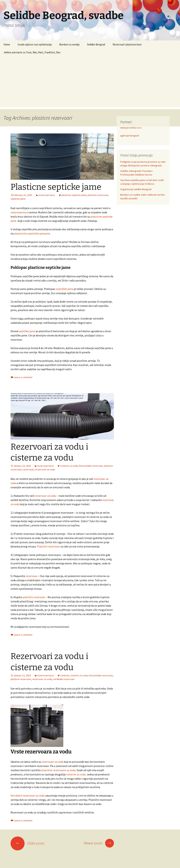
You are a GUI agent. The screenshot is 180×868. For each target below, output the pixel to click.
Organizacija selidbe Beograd (136, 189)
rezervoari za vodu (45, 469)
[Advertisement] (90, 83)
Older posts (28, 843)
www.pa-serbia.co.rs (131, 128)
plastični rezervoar (34, 597)
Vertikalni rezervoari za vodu (28, 795)
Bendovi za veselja (69, 44)
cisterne (65, 675)
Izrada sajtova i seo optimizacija (35, 44)
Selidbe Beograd (96, 44)
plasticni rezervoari (98, 195)
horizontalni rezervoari (91, 466)
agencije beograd (130, 136)
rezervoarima (19, 212)
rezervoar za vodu (46, 496)
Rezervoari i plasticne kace (127, 44)
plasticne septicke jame (74, 195)
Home (7, 44)
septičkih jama (65, 289)
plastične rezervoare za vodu (58, 770)
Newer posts (99, 843)
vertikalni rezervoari (64, 679)
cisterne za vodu (69, 466)
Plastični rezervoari (49, 546)
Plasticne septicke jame (56, 187)
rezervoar (31, 576)
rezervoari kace (47, 195)
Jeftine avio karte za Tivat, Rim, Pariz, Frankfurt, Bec (32, 52)
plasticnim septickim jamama (32, 233)
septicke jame (18, 199)
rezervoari (28, 469)
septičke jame (27, 331)
